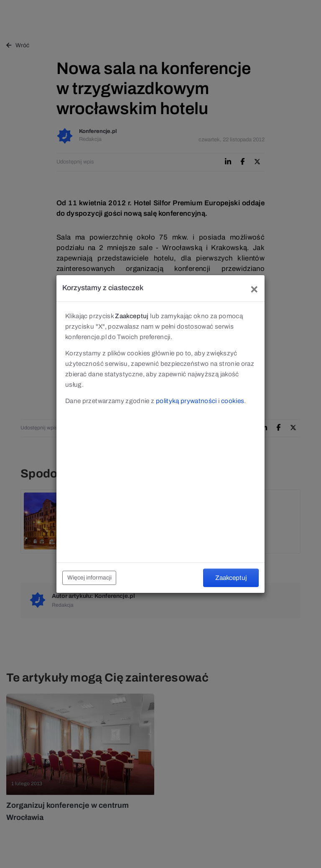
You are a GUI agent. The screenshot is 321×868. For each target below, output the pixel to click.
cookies (233, 401)
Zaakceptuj (231, 578)
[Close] (254, 288)
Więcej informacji (89, 578)
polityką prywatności (186, 401)
